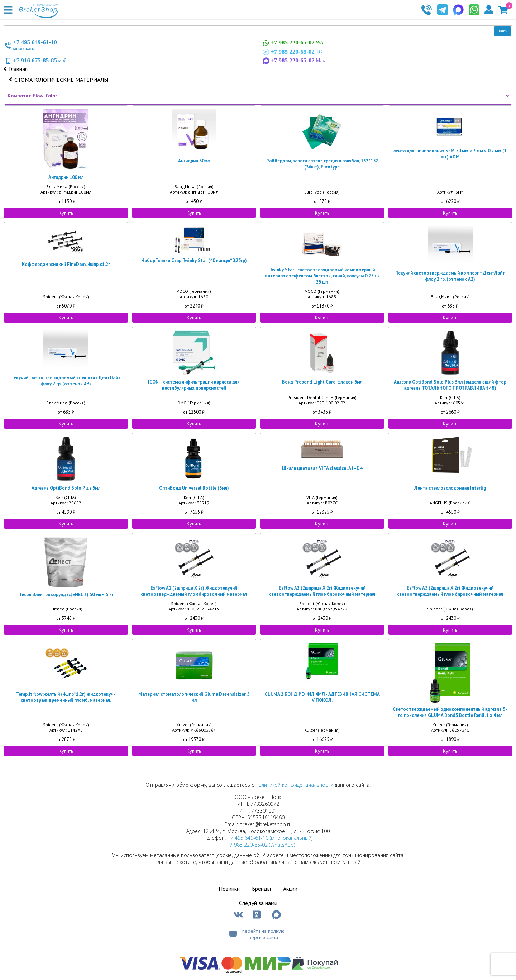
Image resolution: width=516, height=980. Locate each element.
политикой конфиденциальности (294, 785)
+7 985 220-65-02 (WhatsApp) (261, 845)
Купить (66, 213)
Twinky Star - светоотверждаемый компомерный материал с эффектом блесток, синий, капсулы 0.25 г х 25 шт (322, 276)
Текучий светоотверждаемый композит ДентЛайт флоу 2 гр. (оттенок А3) (66, 381)
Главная (18, 69)
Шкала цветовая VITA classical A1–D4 (322, 468)
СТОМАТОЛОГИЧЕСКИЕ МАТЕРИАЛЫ (61, 80)
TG (292, 52)
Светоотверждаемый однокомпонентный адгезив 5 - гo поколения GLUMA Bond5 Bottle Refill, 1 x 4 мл (450, 712)
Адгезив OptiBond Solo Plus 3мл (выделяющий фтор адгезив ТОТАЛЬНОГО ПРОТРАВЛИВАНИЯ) (450, 385)
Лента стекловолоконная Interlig (450, 488)
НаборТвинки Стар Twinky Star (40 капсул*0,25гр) (194, 260)
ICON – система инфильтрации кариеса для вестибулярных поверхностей (194, 385)
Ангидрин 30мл (194, 161)
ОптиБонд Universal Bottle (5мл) (194, 488)
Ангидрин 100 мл (66, 177)
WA (292, 43)
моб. (36, 61)
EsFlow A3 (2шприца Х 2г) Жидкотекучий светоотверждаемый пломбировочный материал (450, 591)
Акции (290, 889)
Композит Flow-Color (32, 96)
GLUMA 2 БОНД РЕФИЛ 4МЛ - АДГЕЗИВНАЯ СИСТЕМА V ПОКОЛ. (322, 697)
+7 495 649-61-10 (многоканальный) (270, 838)
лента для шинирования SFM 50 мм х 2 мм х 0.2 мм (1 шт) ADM (450, 154)
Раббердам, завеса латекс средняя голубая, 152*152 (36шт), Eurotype (322, 164)
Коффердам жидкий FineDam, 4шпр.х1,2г (66, 264)
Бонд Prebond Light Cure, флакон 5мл (322, 382)
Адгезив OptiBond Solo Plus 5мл (66, 488)
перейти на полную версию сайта (263, 934)
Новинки (229, 889)
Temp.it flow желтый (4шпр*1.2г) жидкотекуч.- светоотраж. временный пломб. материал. (66, 697)
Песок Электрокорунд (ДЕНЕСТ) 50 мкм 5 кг (66, 594)
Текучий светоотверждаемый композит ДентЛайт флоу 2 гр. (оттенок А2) (450, 276)
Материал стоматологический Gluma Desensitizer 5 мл (194, 697)
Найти (503, 31)
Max (293, 61)
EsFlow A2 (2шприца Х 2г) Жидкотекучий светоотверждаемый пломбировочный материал (322, 591)
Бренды (261, 889)
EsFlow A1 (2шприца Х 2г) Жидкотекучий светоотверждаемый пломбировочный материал (194, 591)
